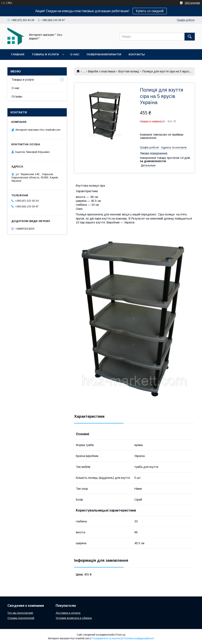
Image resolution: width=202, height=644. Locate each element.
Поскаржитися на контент (106, 638)
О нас (75, 54)
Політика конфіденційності (139, 638)
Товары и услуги (45, 54)
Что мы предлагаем (20, 613)
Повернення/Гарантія (104, 54)
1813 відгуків (192, 3)
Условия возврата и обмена (74, 618)
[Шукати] (190, 37)
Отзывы (17, 96)
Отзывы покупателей (21, 618)
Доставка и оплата (68, 613)
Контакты (137, 54)
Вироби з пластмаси (102, 71)
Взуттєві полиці (129, 71)
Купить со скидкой (150, 11)
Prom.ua (120, 635)
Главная (18, 54)
